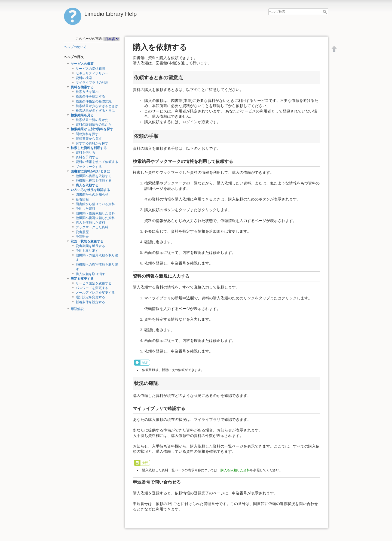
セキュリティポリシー (92, 73)
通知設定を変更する (90, 297)
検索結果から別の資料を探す (92, 129)
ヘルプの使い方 (75, 47)
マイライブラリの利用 (92, 83)
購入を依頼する (87, 185)
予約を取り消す (87, 251)
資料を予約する (87, 157)
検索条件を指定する (90, 96)
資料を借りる (85, 153)
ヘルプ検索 (325, 12)
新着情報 (82, 199)
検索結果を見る (82, 115)
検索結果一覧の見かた (92, 120)
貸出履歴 (82, 232)
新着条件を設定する (90, 302)
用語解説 (77, 309)
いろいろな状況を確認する (90, 190)
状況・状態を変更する (87, 241)
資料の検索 (84, 78)
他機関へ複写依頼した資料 (95, 218)
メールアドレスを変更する (95, 293)
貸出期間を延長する (90, 246)
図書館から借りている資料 (95, 204)
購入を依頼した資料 (90, 223)
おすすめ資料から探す (92, 143)
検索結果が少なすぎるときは (97, 106)
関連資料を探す (87, 134)
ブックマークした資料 (92, 227)
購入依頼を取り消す (90, 274)
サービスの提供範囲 (90, 69)
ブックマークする (89, 167)
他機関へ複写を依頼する (94, 181)
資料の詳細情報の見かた (94, 124)
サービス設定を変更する (94, 283)
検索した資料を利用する (89, 148)
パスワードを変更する (92, 288)
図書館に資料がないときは (90, 171)
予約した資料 (85, 209)
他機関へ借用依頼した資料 (95, 213)
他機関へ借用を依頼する (94, 176)
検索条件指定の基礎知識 (94, 101)
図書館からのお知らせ (92, 194)
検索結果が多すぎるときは (95, 111)
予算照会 (82, 237)
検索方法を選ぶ (87, 92)
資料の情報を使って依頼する (97, 162)
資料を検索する (82, 87)
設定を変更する (82, 279)
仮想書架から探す (89, 139)
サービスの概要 (82, 64)
